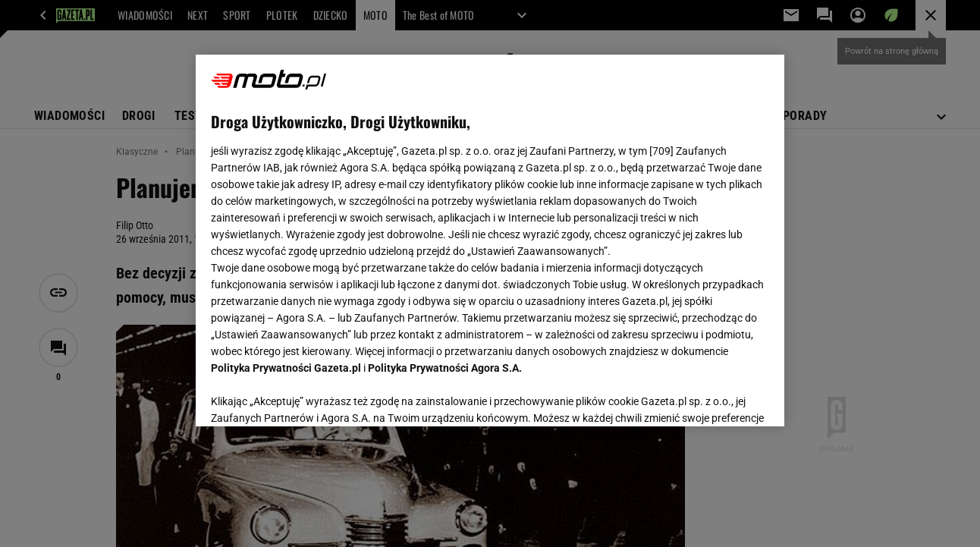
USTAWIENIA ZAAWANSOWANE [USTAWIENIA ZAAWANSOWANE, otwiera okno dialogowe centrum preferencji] (311, 396)
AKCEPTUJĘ (717, 397)
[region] (490, 240)
